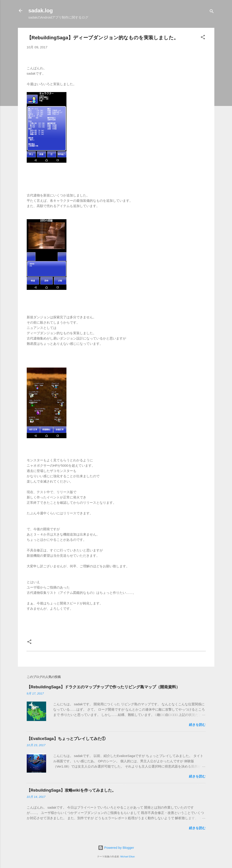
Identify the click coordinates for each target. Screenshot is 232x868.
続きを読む (197, 725)
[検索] (212, 12)
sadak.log (41, 10)
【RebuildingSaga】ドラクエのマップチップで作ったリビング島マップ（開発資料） (103, 687)
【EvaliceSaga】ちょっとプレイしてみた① (66, 739)
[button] (203, 38)
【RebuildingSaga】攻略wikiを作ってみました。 (71, 790)
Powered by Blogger (116, 848)
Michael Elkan (127, 857)
